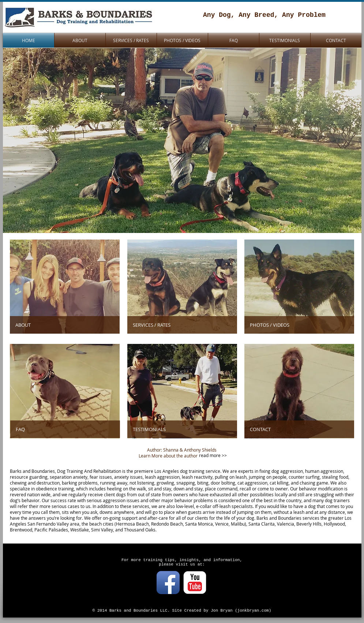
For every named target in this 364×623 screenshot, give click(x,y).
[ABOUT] (65, 325)
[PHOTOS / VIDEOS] (299, 325)
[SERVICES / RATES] (182, 325)
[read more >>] (214, 456)
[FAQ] (65, 429)
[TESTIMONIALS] (182, 429)
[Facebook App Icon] (168, 583)
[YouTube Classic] (195, 583)
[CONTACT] (299, 429)
